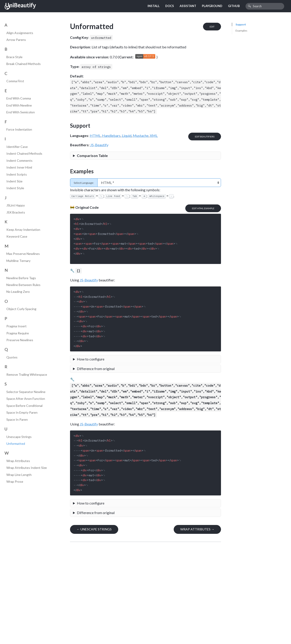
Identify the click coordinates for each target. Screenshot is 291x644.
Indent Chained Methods (24, 153)
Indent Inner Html (19, 167)
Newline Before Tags (21, 278)
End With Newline (19, 105)
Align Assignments (20, 33)
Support (241, 24)
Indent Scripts (17, 174)
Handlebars (111, 136)
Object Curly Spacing (21, 309)
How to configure (91, 359)
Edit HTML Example (203, 208)
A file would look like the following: (145, 360)
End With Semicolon (21, 112)
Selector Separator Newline (26, 392)
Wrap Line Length (19, 475)
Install (154, 6)
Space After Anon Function (26, 399)
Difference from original (96, 369)
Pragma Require (18, 333)
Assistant (188, 6)
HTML (95, 136)
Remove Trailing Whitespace (27, 374)
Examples (241, 31)
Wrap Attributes (18, 461)
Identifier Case (17, 147)
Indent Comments (19, 160)
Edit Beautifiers (205, 137)
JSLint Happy (16, 205)
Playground (212, 6)
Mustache (141, 136)
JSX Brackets (16, 212)
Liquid (127, 136)
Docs (170, 6)
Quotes (12, 357)
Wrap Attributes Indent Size (27, 468)
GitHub (234, 6)
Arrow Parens (16, 40)
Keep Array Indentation (23, 230)
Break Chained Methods (24, 64)
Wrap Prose (15, 481)
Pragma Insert (16, 326)
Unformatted (16, 444)
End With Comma (19, 98)
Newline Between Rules (23, 285)
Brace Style (14, 57)
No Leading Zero (18, 292)
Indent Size (14, 181)
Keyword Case (17, 236)
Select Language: (84, 183)
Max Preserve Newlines (23, 254)
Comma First (15, 81)
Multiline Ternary (18, 261)
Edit (212, 27)
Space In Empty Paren (22, 412)
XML (154, 136)
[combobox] (265, 6)
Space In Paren (17, 419)
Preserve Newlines (20, 340)
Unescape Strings (19, 437)
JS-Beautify (99, 145)
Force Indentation (19, 129)
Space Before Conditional (24, 406)
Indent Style (15, 188)
